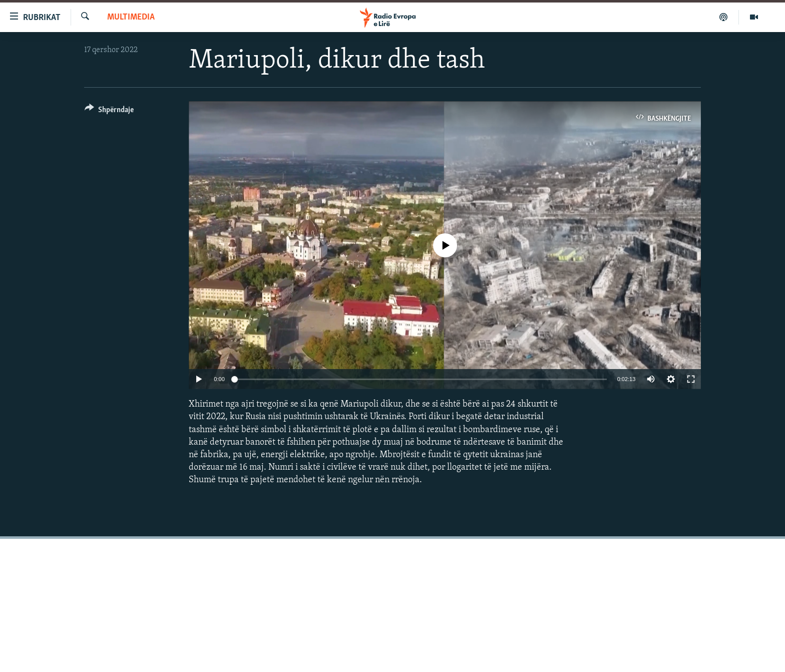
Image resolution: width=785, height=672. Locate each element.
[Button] (109, 111)
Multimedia (131, 17)
